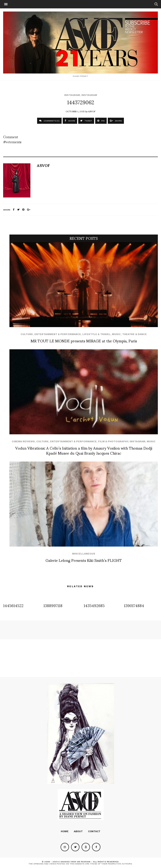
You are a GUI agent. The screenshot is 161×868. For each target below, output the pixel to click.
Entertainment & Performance (58, 334)
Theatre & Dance (134, 334)
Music (116, 334)
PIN (101, 121)
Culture (27, 334)
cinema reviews (23, 441)
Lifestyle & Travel (96, 334)
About (78, 831)
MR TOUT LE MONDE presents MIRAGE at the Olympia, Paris (84, 341)
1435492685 (94, 605)
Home (65, 831)
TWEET (86, 121)
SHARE (70, 121)
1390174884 (134, 605)
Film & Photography (113, 441)
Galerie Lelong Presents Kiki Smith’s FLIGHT (84, 560)
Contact (94, 831)
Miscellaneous (84, 554)
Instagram (72, 95)
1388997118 (53, 605)
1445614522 (13, 605)
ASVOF (92, 111)
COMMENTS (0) (49, 121)
